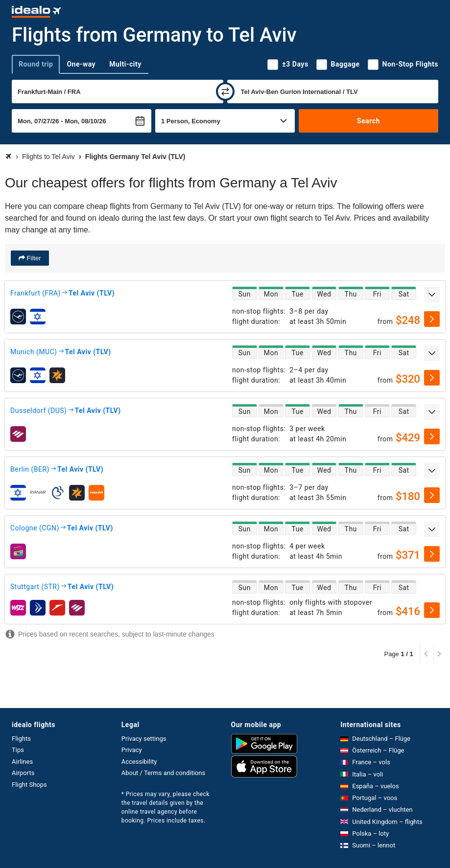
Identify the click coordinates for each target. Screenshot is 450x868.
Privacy (132, 750)
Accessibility (139, 762)
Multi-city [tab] (125, 64)
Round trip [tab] (36, 64)
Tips (18, 750)
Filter (33, 258)
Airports (23, 773)
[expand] (432, 295)
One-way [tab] (81, 64)
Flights (21, 739)
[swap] (225, 91)
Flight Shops (29, 785)
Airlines (22, 762)
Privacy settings (144, 739)
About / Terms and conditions (163, 773)
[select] (432, 319)
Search (368, 121)
